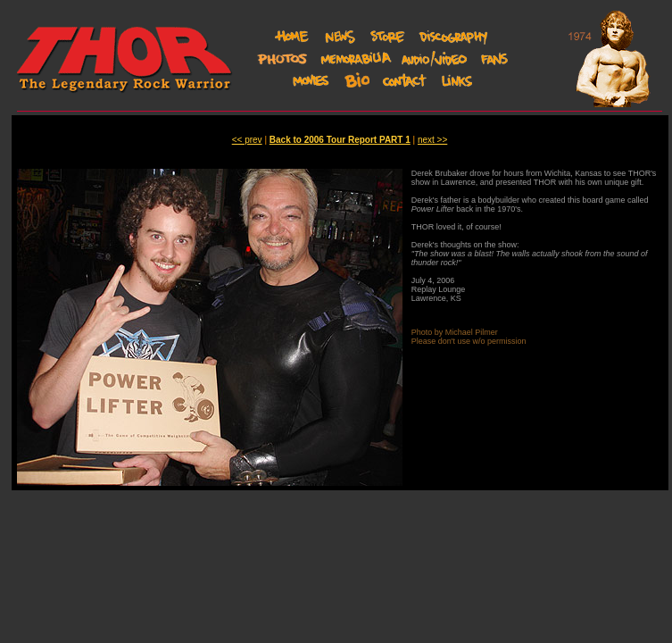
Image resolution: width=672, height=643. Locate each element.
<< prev (247, 140)
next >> (432, 140)
